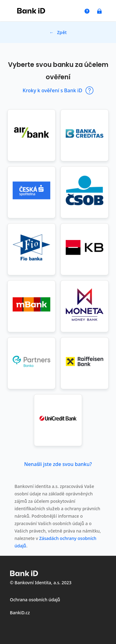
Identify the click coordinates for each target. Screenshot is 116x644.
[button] (31, 135)
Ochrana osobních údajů (35, 600)
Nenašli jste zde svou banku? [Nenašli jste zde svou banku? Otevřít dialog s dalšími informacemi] (58, 464)
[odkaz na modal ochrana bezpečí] (100, 11)
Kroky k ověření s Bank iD (58, 90)
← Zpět (58, 32)
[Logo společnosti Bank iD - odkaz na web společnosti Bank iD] (31, 11)
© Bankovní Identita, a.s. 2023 (41, 583)
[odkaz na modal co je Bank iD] (88, 11)
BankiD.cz (20, 613)
